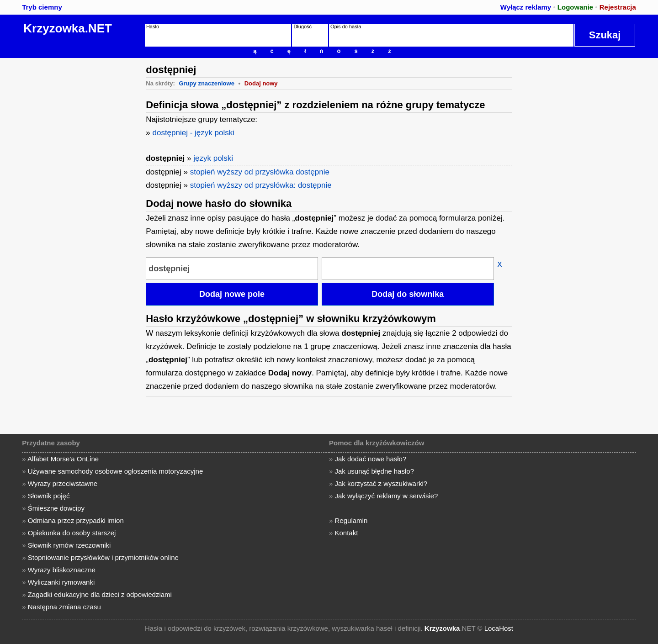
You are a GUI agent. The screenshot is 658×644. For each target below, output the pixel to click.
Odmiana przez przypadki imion (76, 520)
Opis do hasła (346, 26)
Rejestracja (618, 7)
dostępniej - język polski (193, 133)
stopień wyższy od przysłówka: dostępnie (261, 185)
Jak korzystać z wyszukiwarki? (381, 483)
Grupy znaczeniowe (207, 83)
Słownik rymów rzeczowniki (69, 545)
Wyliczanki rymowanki (61, 582)
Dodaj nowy (261, 83)
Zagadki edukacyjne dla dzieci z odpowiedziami (100, 594)
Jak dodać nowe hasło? (371, 459)
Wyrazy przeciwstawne (63, 483)
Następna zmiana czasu (64, 607)
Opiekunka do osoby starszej (72, 533)
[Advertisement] (71, 195)
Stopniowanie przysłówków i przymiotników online (103, 557)
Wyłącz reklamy (526, 7)
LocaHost (499, 628)
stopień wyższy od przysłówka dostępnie (260, 172)
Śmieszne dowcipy (56, 508)
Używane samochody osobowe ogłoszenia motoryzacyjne (116, 471)
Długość (302, 26)
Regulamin (351, 520)
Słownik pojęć (49, 496)
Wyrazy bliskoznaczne (62, 570)
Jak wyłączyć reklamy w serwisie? (387, 496)
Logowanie (575, 7)
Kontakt (347, 533)
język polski (213, 158)
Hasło (153, 26)
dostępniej (165, 158)
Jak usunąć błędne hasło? (374, 471)
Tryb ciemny (42, 7)
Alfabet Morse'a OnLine (63, 459)
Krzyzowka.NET (68, 28)
